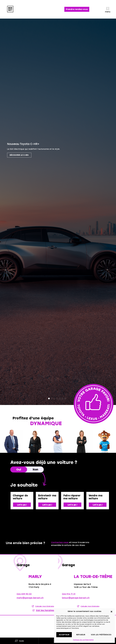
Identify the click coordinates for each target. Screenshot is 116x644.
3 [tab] (54, 399)
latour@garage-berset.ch (76, 600)
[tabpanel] (58, 238)
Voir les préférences (101, 635)
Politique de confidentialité (83, 640)
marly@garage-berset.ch (30, 600)
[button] (111, 611)
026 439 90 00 (24, 596)
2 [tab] (52, 399)
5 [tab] (60, 399)
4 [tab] (57, 399)
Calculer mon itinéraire (45, 608)
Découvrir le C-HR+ (19, 155)
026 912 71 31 (69, 596)
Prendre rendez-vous (77, 9)
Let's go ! (22, 505)
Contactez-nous (60, 542)
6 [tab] (63, 399)
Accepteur (64, 635)
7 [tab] (65, 399)
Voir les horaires (45, 612)
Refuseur (81, 635)
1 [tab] (49, 399)
